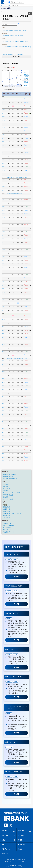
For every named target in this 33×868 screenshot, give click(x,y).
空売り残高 (6, 507)
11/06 (3, 443)
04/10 (3, 127)
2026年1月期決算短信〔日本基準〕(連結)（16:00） (15, 30)
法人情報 (25, 835)
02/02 (3, 257)
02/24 (3, 224)
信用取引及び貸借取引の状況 (12, 513)
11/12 (3, 432)
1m (12, 71)
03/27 (3, 160)
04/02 (3, 145)
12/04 (3, 379)
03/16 (3, 170)
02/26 (3, 217)
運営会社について (20, 859)
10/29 (3, 461)
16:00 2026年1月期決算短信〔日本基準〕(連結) (26, 76)
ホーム (3, 5)
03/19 (3, 167)
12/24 (3, 330)
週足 (8, 68)
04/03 (3, 142)
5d (9, 71)
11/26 (3, 400)
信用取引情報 (7, 509)
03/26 (3, 163)
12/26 (3, 323)
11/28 (3, 393)
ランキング (21, 845)
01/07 (3, 303)
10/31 (3, 454)
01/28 (3, 264)
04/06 (3, 138)
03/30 (3, 156)
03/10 (3, 187)
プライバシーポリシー (20, 861)
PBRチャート (7, 530)
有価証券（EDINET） (10, 474)
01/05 (3, 310)
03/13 (3, 174)
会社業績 (6, 486)
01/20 (3, 278)
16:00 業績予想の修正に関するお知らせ (15, 194)
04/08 (3, 131)
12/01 (3, 389)
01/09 (3, 296)
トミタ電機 (8, 5)
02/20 (3, 228)
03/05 (3, 199)
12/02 (3, 386)
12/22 (3, 337)
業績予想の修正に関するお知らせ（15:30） (13, 55)
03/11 (3, 183)
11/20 (3, 411)
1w (10, 71)
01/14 (3, 289)
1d (7, 71)
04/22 (3, 102)
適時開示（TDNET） (9, 476)
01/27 (3, 267)
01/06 (3, 307)
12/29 (3, 319)
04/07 (3, 135)
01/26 (3, 271)
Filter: (24, 71)
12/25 (3, 327)
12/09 (3, 368)
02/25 (3, 221)
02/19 (3, 232)
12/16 (3, 352)
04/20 (3, 110)
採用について (9, 861)
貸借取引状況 (7, 511)
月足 (13, 68)
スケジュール (6, 849)
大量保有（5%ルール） (10, 479)
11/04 (3, 450)
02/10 (3, 246)
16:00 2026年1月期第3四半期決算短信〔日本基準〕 (18, 359)
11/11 (3, 436)
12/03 (3, 382)
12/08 (3, 372)
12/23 (3, 334)
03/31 (3, 152)
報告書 (20, 840)
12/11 (3, 364)
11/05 (3, 446)
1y (17, 71)
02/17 (3, 235)
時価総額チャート (9, 532)
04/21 (3, 106)
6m (15, 71)
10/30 (3, 457)
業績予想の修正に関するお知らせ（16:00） (13, 36)
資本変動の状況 (8, 495)
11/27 (3, 397)
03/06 (3, 196)
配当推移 (6, 497)
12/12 (3, 361)
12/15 (3, 355)
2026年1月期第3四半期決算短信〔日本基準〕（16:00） (16, 41)
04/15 (3, 120)
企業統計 (8, 840)
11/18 (3, 418)
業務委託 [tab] (15, 559)
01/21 (3, 274)
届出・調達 (8, 835)
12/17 (3, 348)
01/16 (3, 282)
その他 (20, 849)
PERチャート (7, 528)
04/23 (3, 99)
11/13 (3, 429)
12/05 (3, 375)
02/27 (3, 214)
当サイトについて (7, 853)
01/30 (3, 260)
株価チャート (7, 523)
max (19, 71)
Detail (16, 577)
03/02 (3, 210)
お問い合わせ (10, 859)
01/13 (3, 292)
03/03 (3, 207)
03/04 (3, 203)
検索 (3, 845)
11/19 (3, 414)
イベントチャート (9, 526)
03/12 (3, 180)
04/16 (3, 117)
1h (6, 71)
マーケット (8, 831)
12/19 (3, 341)
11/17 (3, 422)
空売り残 (25, 831)
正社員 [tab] (8, 559)
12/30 (3, 316)
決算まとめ (6, 484)
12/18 (3, 344)
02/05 (3, 253)
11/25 (3, 404)
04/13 (3, 124)
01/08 (3, 299)
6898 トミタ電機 (6, 8)
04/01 (3, 149)
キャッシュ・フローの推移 (11, 493)
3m (14, 71)
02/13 (3, 239)
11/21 (3, 407)
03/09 (3, 190)
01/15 (3, 285)
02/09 (3, 249)
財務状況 (6, 491)
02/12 (3, 242)
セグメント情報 (8, 499)
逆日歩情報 (6, 516)
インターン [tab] (9, 747)
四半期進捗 (6, 488)
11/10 (3, 439)
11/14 (3, 425)
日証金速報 (6, 518)
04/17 (3, 113)
